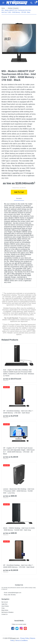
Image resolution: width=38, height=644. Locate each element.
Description (19, 198)
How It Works (5, 606)
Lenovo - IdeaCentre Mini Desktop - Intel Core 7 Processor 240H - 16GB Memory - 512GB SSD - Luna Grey (19, 491)
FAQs (3, 608)
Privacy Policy (25, 638)
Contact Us (5, 614)
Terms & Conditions (21, 640)
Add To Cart (19, 192)
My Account (5, 602)
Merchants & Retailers (7, 612)
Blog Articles (5, 610)
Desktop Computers (13, 8)
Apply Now (4, 604)
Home (3, 8)
